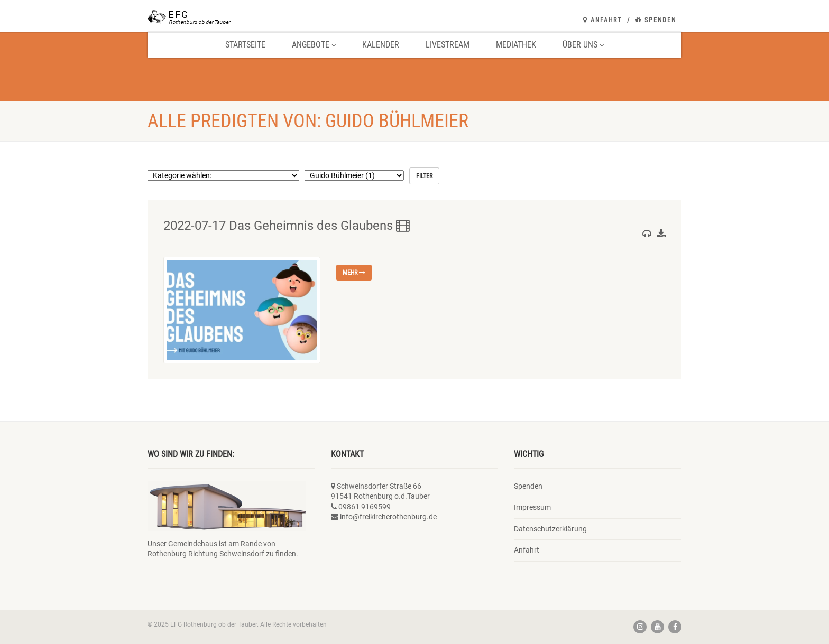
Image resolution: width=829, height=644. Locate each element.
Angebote (314, 45)
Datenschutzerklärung (550, 529)
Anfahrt (602, 20)
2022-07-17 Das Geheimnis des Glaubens (287, 226)
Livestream (448, 45)
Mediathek (516, 45)
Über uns (583, 45)
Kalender (381, 45)
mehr (354, 273)
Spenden (656, 20)
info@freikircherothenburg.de (388, 517)
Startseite (245, 45)
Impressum (532, 507)
